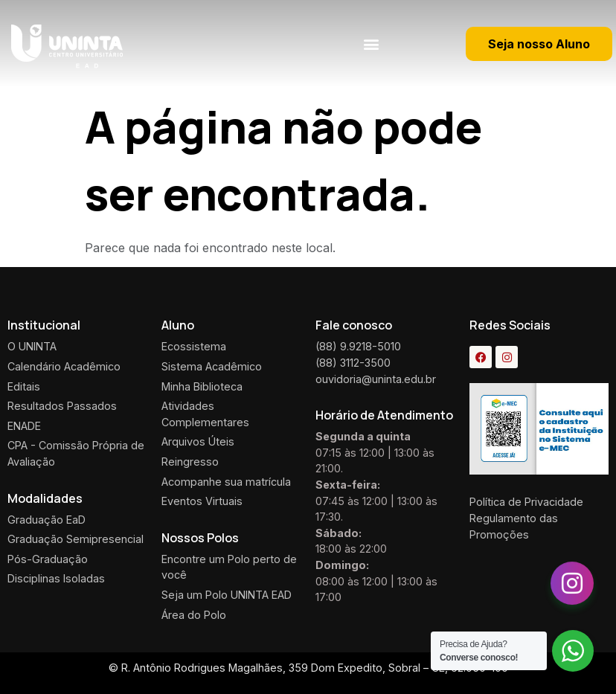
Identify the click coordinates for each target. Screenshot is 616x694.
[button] (371, 44)
